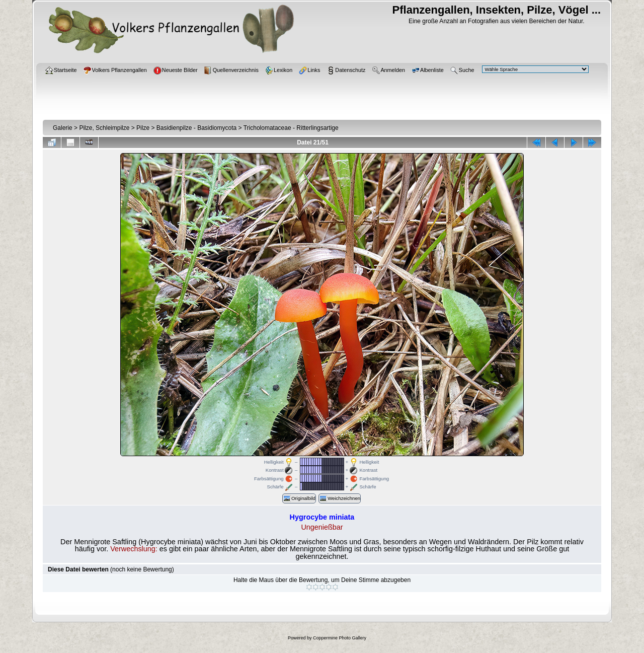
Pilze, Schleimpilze (104, 128)
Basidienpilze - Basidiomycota (196, 128)
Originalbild (299, 498)
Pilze (143, 128)
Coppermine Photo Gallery (340, 638)
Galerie (63, 128)
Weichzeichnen (340, 498)
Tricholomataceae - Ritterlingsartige (291, 128)
